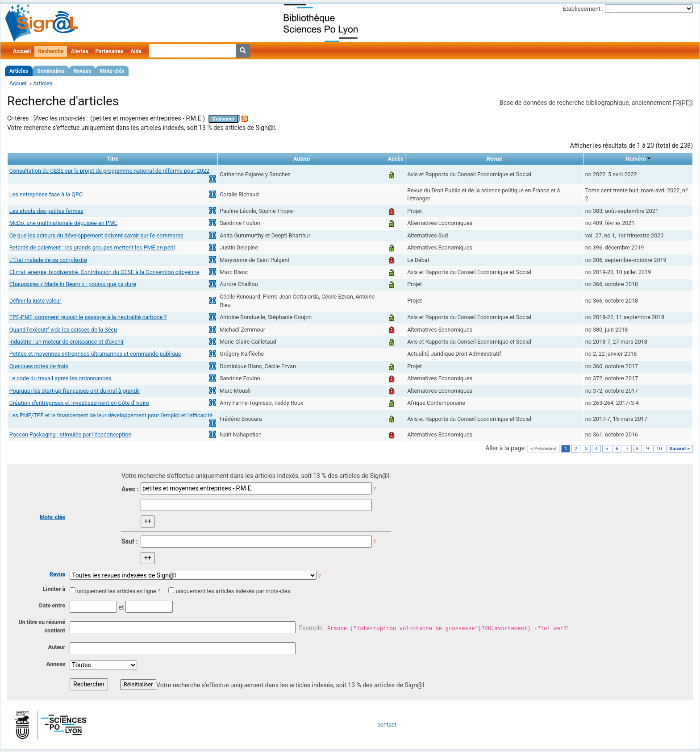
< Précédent (544, 449)
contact (387, 725)
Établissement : (583, 9)
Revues (83, 71)
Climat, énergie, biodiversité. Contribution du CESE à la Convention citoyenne (104, 272)
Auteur (57, 647)
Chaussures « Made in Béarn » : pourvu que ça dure (73, 284)
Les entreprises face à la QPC (46, 194)
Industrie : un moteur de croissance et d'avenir (67, 342)
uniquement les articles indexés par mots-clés (233, 591)
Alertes (79, 51)
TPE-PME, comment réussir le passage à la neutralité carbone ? (88, 317)
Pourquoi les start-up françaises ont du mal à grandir (75, 391)
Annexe (56, 664)
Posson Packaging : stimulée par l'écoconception (71, 434)
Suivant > (679, 449)
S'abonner (223, 119)
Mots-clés (112, 71)
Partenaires (110, 51)
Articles (19, 71)
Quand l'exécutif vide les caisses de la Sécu (63, 330)
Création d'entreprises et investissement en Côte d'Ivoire (79, 403)
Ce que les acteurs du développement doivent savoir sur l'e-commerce (96, 235)
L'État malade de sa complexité (48, 260)
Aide (136, 51)
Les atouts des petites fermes (46, 211)
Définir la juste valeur (35, 301)
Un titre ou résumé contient (42, 626)
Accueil (22, 51)
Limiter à (54, 589)
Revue (57, 574)
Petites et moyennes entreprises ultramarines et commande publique (95, 354)
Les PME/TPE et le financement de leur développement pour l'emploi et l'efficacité (111, 415)
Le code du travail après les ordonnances (60, 378)
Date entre (52, 605)
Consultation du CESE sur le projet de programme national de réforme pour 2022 (109, 171)
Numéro (635, 159)
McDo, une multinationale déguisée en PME (63, 223)
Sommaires (51, 71)
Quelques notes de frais (39, 366)
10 (659, 449)
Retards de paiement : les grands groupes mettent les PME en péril (92, 247)
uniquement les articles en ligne (116, 591)
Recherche (51, 51)
